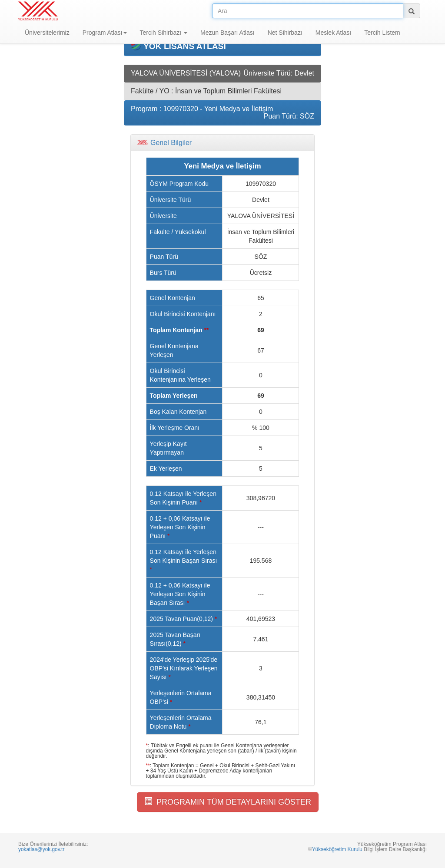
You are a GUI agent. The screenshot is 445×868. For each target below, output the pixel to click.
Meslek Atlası (333, 33)
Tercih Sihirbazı (164, 33)
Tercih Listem (382, 33)
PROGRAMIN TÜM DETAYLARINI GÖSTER (228, 802)
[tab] (222, 143)
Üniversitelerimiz (47, 33)
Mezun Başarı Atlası (227, 33)
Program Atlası (105, 33)
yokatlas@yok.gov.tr (41, 849)
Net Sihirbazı (285, 33)
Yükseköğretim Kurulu (337, 849)
